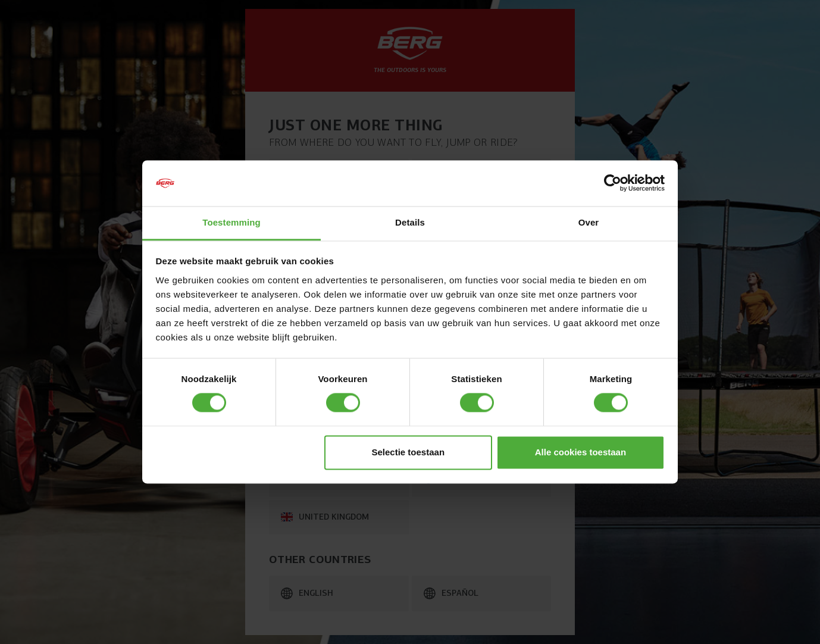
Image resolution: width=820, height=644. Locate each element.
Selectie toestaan (409, 452)
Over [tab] (589, 222)
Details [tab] (410, 222)
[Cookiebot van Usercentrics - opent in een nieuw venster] (613, 183)
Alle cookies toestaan (580, 452)
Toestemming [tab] (231, 222)
